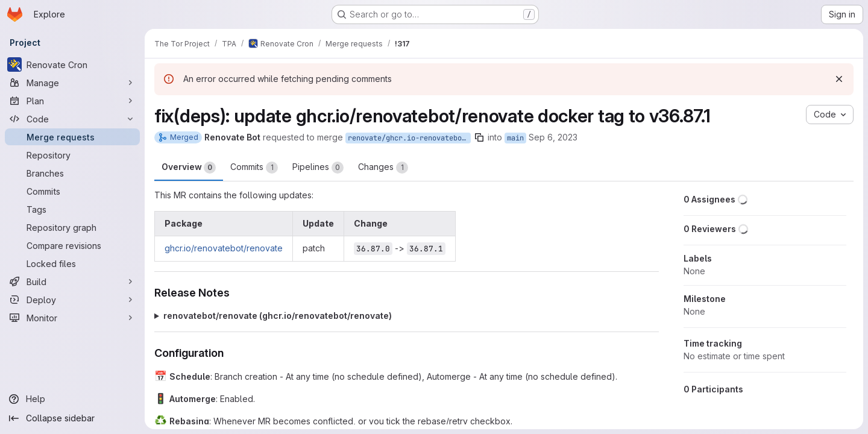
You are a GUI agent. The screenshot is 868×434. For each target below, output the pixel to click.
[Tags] (72, 209)
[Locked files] (72, 263)
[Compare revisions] (72, 245)
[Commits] (72, 191)
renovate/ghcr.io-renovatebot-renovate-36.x (409, 138)
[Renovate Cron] (72, 64)
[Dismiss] (839, 79)
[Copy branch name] (479, 137)
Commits (254, 168)
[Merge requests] (72, 137)
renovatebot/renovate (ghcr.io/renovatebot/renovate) (278, 316)
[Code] (72, 119)
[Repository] (72, 155)
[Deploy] (72, 300)
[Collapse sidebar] (72, 418)
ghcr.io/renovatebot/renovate (224, 248)
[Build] (72, 281)
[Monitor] (72, 318)
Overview (189, 168)
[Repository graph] (72, 227)
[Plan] (72, 101)
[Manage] (72, 83)
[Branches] (72, 173)
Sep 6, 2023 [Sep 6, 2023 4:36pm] (553, 137)
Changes (383, 168)
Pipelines (318, 168)
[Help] (72, 399)
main (515, 138)
